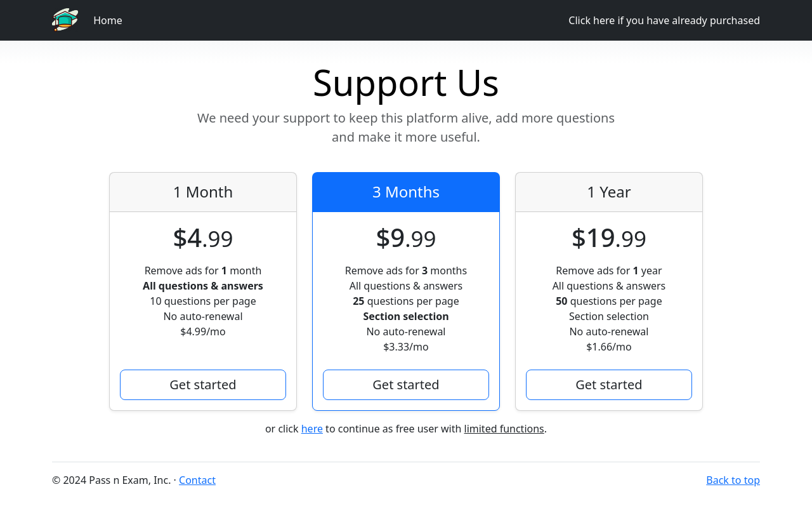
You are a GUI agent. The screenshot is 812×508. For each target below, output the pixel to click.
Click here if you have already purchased (664, 20)
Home (108, 20)
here (312, 429)
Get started (203, 384)
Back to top (733, 480)
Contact (197, 480)
